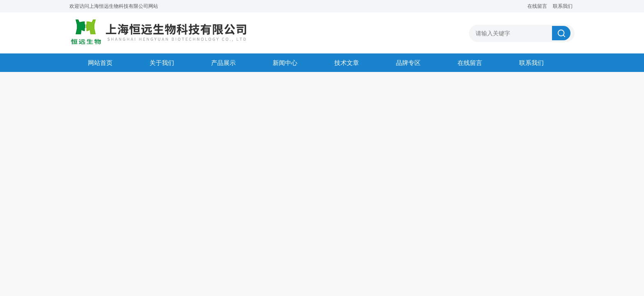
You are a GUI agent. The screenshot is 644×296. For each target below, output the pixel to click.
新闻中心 (285, 63)
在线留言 (537, 6)
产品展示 (223, 63)
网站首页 (100, 63)
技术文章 (347, 63)
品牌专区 (408, 63)
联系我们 (563, 6)
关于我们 (162, 63)
